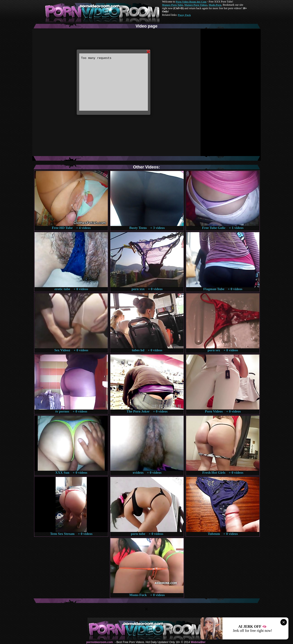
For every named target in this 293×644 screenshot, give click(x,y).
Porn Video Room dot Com (191, 2)
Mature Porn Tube (173, 5)
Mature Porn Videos (196, 5)
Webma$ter (198, 642)
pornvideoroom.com (100, 642)
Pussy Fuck (184, 15)
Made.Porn (215, 5)
